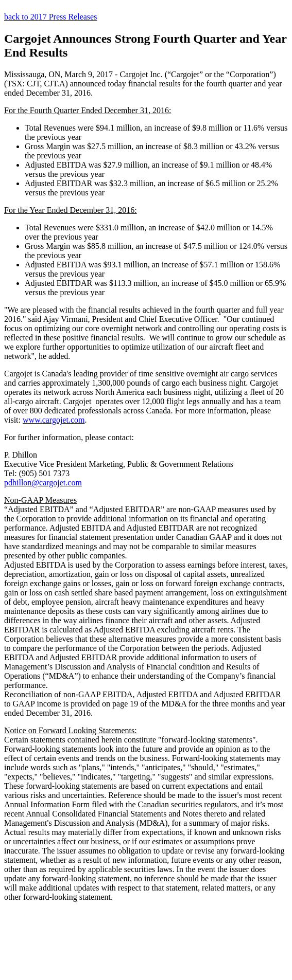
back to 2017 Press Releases (50, 17)
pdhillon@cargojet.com (43, 483)
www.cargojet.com (54, 420)
